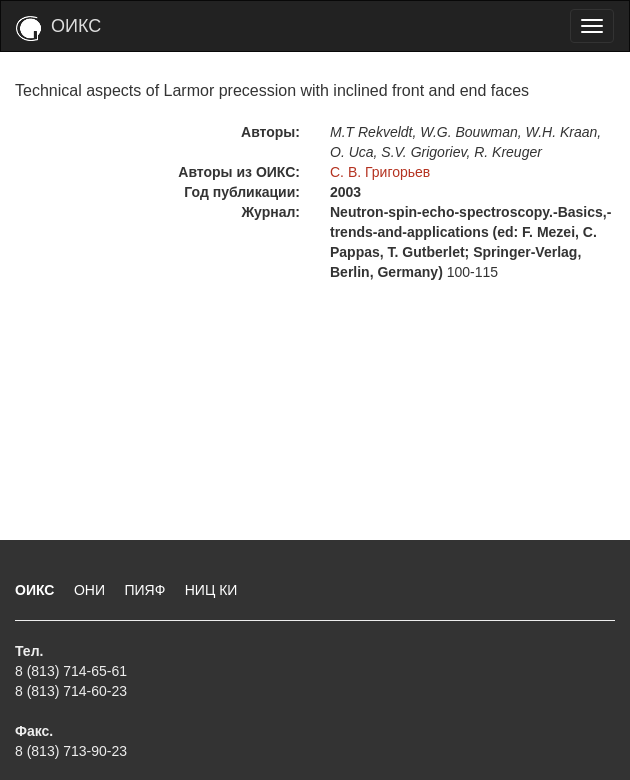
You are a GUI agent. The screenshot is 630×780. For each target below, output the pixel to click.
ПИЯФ (146, 590)
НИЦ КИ (211, 590)
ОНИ (91, 590)
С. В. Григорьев (380, 172)
